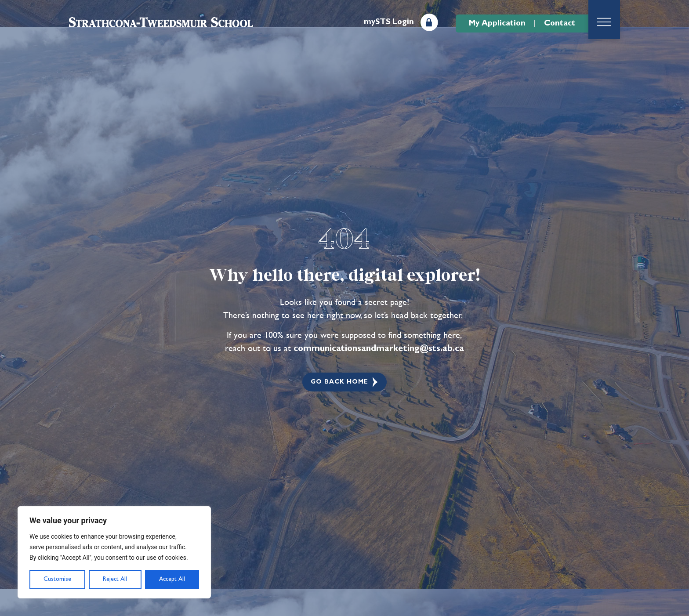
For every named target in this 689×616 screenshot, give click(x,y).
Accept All (172, 579)
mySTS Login (389, 22)
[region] (114, 552)
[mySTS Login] (429, 22)
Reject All (115, 579)
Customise (57, 579)
